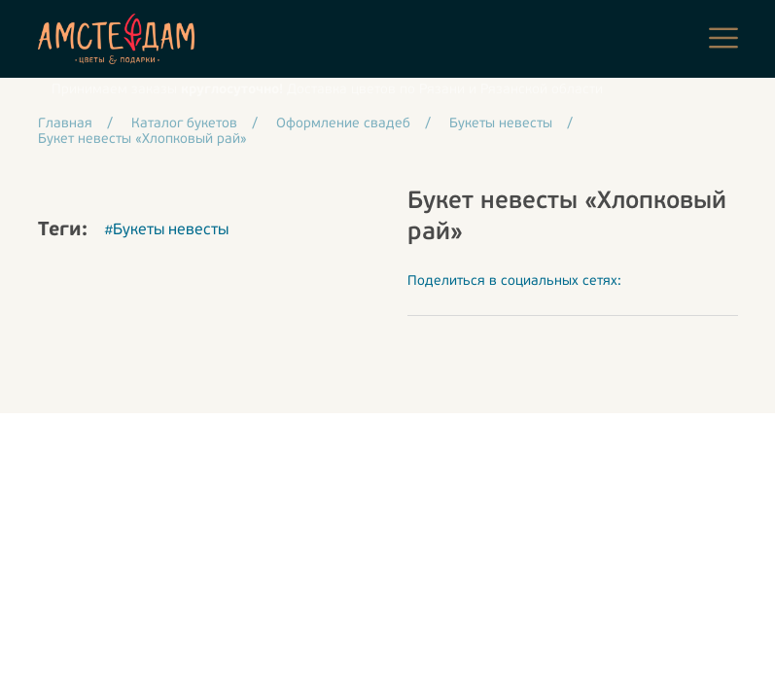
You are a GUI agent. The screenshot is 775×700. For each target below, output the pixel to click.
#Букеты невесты (166, 230)
